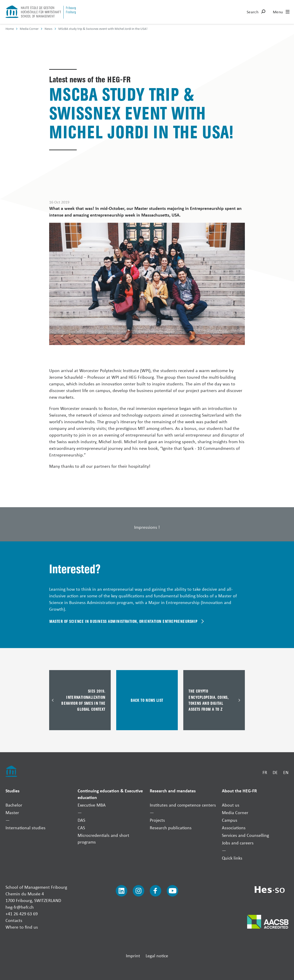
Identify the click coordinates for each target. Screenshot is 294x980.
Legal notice (157, 956)
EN (286, 772)
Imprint (133, 956)
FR (265, 772)
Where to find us (22, 927)
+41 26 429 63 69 (22, 914)
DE (275, 772)
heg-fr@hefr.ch (20, 907)
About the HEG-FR (239, 791)
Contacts (14, 920)
